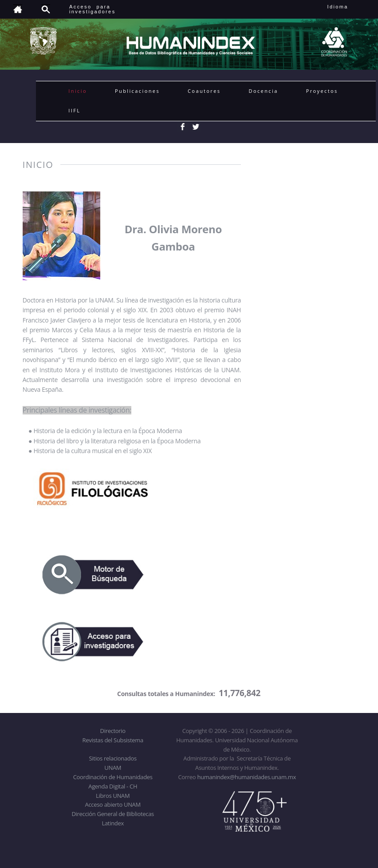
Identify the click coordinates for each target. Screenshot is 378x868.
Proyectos (322, 91)
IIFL (74, 110)
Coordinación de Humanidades (113, 777)
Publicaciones (137, 91)
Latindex (113, 823)
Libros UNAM (113, 796)
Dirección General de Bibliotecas (112, 814)
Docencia (264, 91)
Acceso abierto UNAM (113, 804)
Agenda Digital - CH (113, 786)
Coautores (204, 91)
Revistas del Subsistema (113, 740)
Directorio (113, 731)
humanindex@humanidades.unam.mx (246, 777)
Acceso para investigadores (93, 9)
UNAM (113, 768)
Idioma (348, 7)
